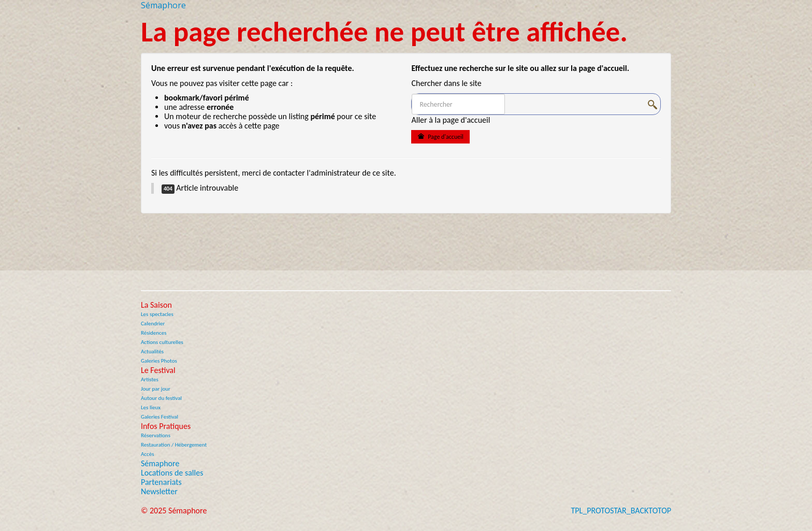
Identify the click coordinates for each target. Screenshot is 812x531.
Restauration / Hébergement (174, 445)
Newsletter (159, 492)
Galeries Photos (159, 361)
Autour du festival (161, 398)
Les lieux (151, 407)
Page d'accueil (440, 137)
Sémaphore (160, 464)
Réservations (156, 435)
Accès (147, 454)
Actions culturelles (162, 342)
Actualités (152, 351)
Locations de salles (172, 473)
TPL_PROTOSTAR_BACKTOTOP (621, 511)
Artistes (150, 379)
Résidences (154, 333)
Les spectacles (157, 314)
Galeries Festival (160, 417)
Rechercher (412, 94)
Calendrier (153, 324)
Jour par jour (156, 389)
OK (654, 105)
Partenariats (161, 482)
